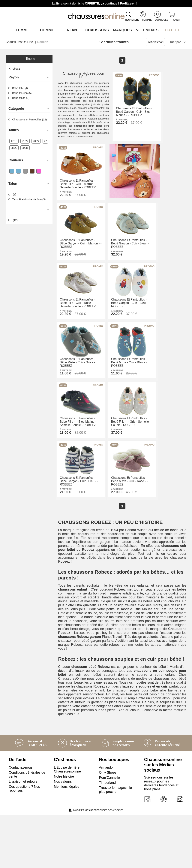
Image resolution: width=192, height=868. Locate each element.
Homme (46, 30)
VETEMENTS (146, 30)
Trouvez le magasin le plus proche (115, 842)
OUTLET (171, 30)
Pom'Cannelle (109, 830)
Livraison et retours (23, 834)
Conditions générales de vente (27, 827)
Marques (121, 30)
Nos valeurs (63, 834)
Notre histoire (64, 829)
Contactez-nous (21, 820)
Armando (106, 820)
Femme (21, 30)
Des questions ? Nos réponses (24, 841)
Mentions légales (67, 839)
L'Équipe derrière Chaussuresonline (67, 822)
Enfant (71, 30)
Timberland (107, 835)
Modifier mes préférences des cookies (96, 863)
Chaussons (96, 30)
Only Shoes (108, 825)
